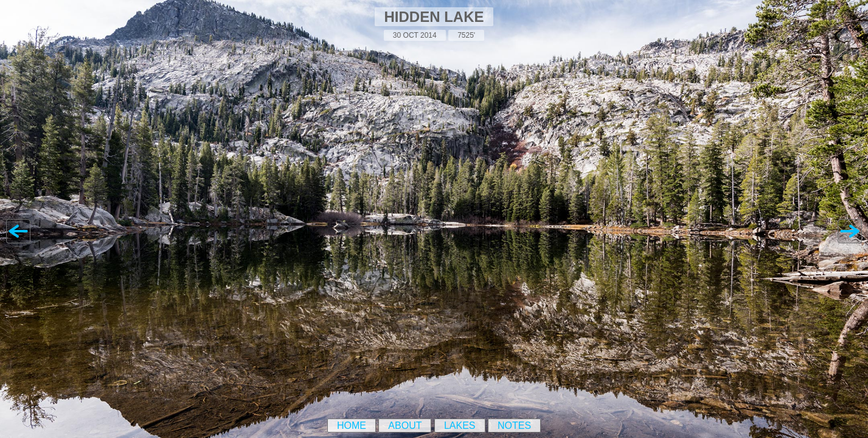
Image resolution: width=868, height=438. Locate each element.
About (405, 426)
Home (352, 426)
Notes (514, 426)
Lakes (460, 426)
